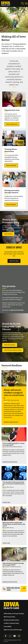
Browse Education (11, 165)
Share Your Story (14, 261)
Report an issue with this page (13, 630)
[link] (6, 3)
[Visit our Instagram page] (19, 636)
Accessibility (8, 626)
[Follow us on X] (10, 636)
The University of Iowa (12, 640)
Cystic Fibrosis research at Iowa (13, 350)
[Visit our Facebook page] (6, 636)
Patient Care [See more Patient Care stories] (6, 502)
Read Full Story (8, 234)
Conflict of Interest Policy (11, 623)
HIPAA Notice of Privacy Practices (14, 614)
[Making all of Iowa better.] (14, 274)
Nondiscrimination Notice (11, 620)
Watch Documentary (10, 345)
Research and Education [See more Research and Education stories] (11, 422)
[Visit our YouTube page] (15, 636)
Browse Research (11, 205)
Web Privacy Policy (9, 617)
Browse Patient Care (12, 124)
